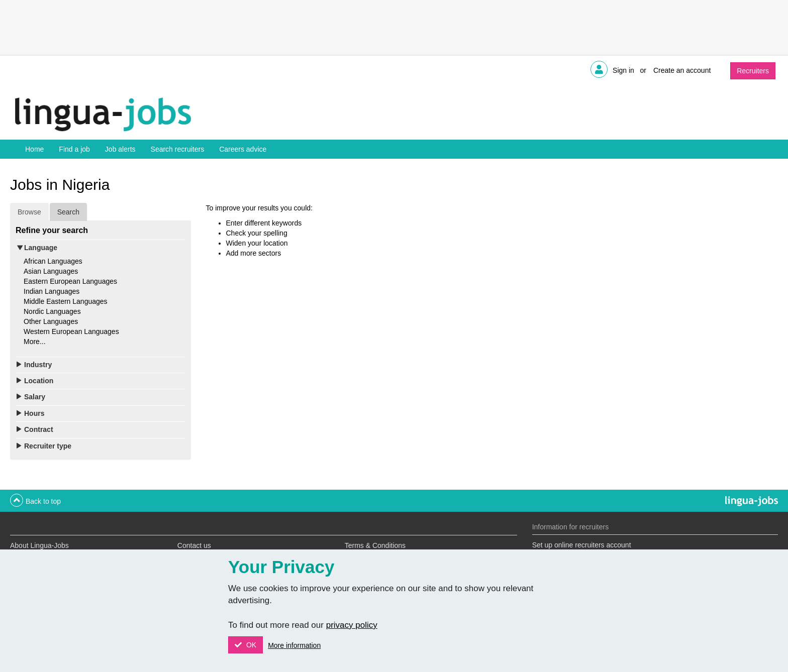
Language (41, 248)
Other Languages (51, 321)
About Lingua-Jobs (39, 545)
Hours (34, 413)
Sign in (623, 70)
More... (35, 342)
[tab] (101, 248)
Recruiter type (48, 446)
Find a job (74, 149)
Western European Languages (71, 331)
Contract (39, 429)
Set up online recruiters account (582, 545)
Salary (35, 397)
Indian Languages (52, 291)
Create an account (682, 70)
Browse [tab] (29, 212)
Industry (38, 365)
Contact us (194, 545)
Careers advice (243, 149)
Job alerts (120, 149)
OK (250, 645)
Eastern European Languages (70, 281)
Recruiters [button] (753, 71)
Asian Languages (51, 271)
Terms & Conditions (375, 545)
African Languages (53, 261)
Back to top (43, 501)
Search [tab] (68, 212)
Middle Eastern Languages (66, 301)
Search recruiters (178, 149)
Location (39, 381)
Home (34, 149)
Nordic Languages (52, 311)
